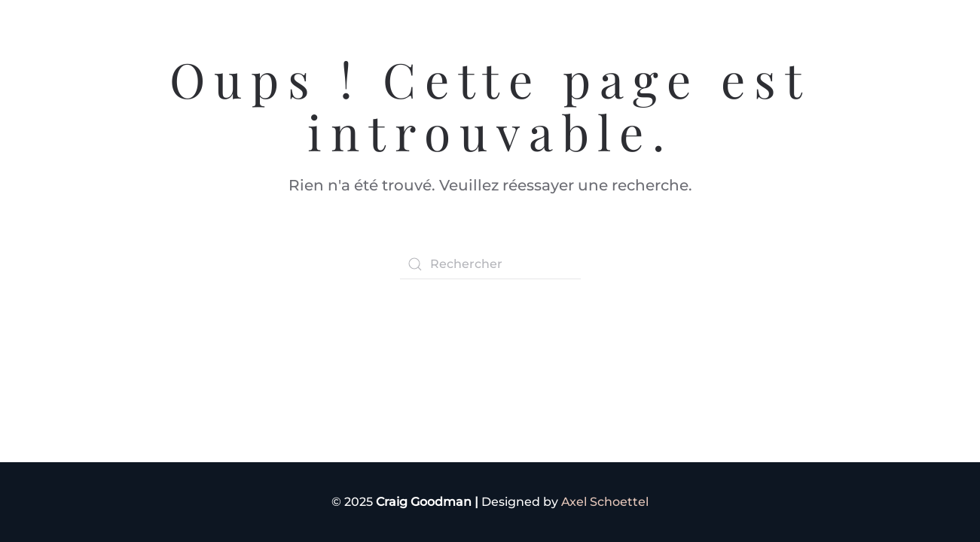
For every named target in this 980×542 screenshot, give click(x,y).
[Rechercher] (490, 264)
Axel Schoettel (605, 502)
